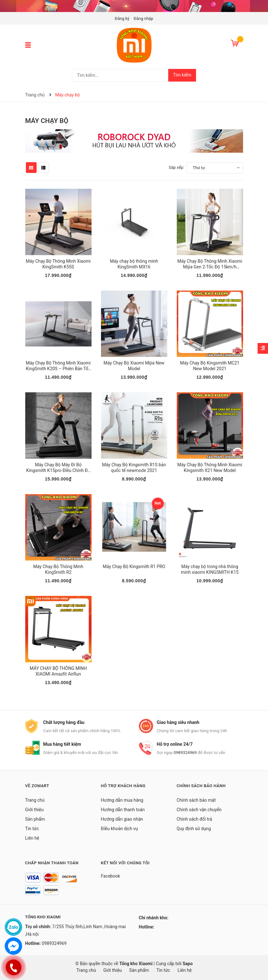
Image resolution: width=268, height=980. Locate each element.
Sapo (188, 964)
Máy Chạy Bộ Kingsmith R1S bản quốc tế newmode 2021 (134, 468)
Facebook (111, 876)
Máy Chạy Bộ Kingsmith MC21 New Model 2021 (210, 366)
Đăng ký (122, 18)
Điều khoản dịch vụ (119, 829)
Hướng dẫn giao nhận (122, 819)
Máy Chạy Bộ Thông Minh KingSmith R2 (58, 569)
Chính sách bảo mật (196, 800)
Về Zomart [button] (37, 786)
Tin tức (32, 829)
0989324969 (185, 753)
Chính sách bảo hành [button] (201, 786)
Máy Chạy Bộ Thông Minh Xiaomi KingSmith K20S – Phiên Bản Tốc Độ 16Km (58, 369)
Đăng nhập (143, 18)
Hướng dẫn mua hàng (122, 800)
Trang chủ (35, 800)
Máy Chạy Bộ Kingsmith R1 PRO (134, 567)
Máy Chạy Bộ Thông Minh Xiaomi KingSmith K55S (58, 264)
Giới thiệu (35, 810)
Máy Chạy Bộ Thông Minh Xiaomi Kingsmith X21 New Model (210, 468)
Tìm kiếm (182, 75)
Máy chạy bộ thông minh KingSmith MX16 (134, 264)
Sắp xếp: (177, 167)
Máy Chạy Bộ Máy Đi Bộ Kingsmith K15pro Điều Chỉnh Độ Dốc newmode (58, 470)
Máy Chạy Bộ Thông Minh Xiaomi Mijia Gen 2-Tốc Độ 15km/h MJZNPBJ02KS (210, 267)
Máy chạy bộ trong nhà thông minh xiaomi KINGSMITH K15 (210, 569)
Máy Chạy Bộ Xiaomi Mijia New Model (134, 366)
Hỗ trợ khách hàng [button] (123, 786)
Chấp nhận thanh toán (52, 863)
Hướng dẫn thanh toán (123, 810)
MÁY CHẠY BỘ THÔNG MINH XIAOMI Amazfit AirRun (58, 671)
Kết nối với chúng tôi (125, 863)
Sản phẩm (35, 819)
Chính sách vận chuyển (199, 810)
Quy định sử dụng (194, 829)
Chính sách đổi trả (194, 819)
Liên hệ (32, 838)
